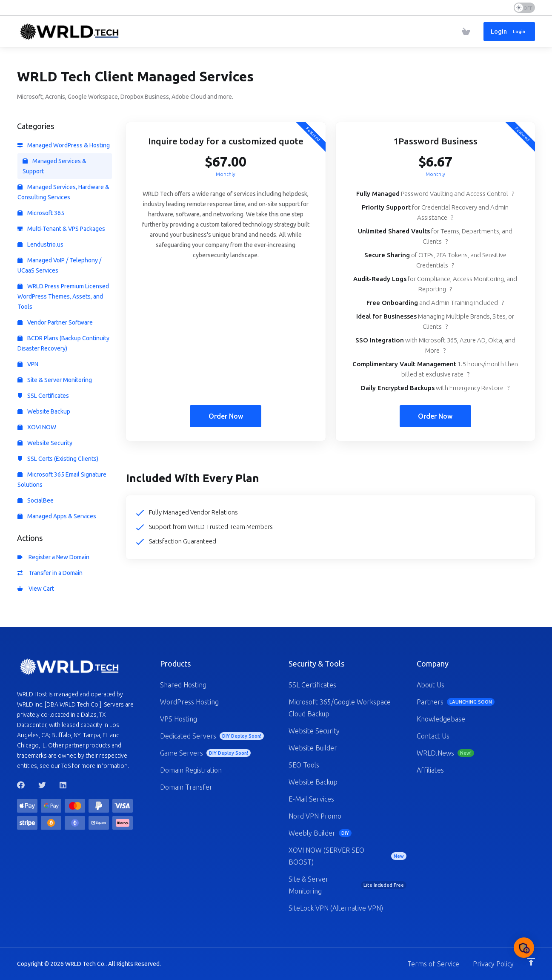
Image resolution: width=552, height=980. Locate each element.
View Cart (36, 589)
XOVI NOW (37, 427)
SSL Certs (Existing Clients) (58, 459)
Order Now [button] (226, 416)
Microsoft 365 (41, 213)
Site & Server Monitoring (55, 380)
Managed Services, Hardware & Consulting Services (63, 192)
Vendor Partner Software (55, 322)
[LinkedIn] (63, 785)
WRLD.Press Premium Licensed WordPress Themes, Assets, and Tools (63, 296)
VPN (28, 364)
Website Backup (44, 411)
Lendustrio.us (40, 244)
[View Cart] (466, 32)
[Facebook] (21, 785)
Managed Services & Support (54, 166)
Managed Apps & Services (57, 516)
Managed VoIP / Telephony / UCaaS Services (59, 265)
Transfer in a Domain (50, 573)
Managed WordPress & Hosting (64, 145)
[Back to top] (531, 962)
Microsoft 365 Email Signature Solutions (62, 480)
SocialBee (36, 500)
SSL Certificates (43, 396)
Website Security (45, 443)
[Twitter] (42, 785)
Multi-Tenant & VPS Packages (61, 229)
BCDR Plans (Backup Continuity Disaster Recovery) (63, 343)
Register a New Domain (53, 557)
